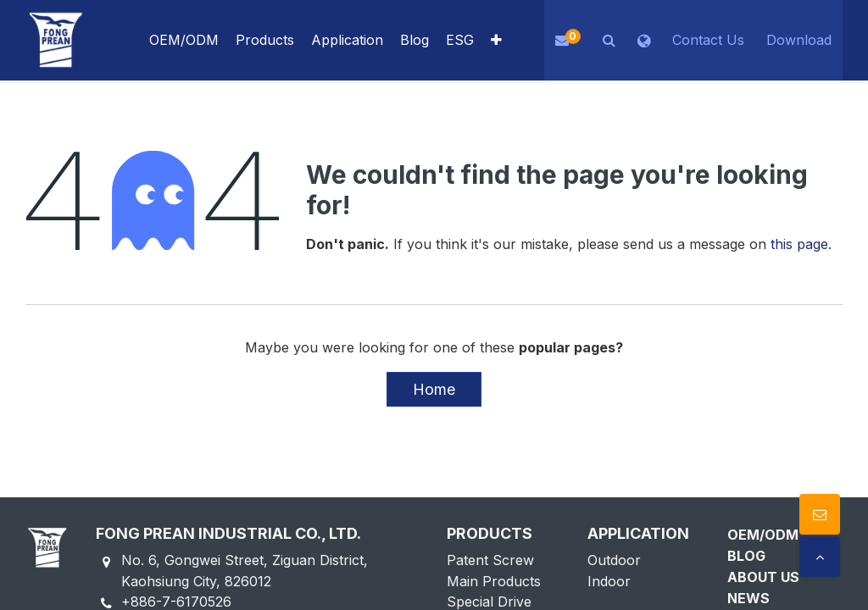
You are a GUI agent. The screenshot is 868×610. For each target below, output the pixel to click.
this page (799, 244)
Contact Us (708, 40)
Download (799, 40)
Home (434, 389)
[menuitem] (347, 40)
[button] (496, 40)
